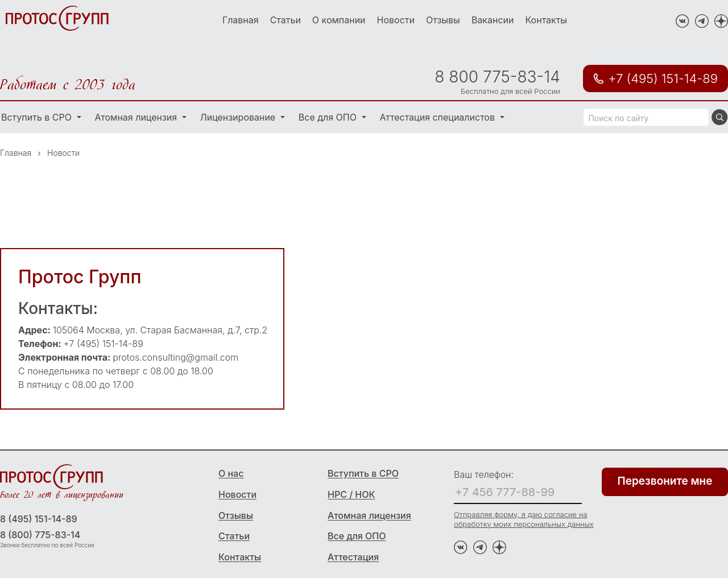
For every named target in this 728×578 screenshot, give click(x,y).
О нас (231, 473)
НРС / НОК (351, 494)
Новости (396, 20)
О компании (339, 20)
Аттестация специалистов (439, 117)
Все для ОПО (329, 117)
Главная (241, 20)
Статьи (286, 20)
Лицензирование (239, 117)
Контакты (547, 20)
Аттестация (353, 557)
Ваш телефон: (484, 474)
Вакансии (493, 20)
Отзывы (443, 20)
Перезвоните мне (665, 481)
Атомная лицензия (137, 117)
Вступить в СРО (363, 473)
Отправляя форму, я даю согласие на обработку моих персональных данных (524, 519)
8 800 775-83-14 (497, 77)
